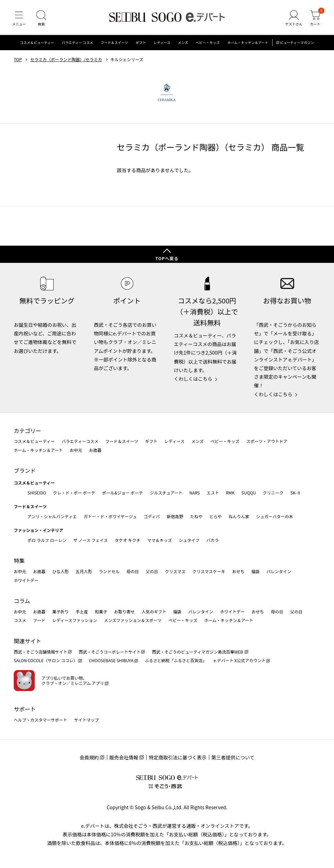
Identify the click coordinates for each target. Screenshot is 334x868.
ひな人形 (60, 571)
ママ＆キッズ (160, 540)
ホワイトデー (26, 580)
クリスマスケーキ (209, 571)
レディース (162, 43)
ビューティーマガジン (297, 43)
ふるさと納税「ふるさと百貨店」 (176, 660)
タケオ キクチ (128, 540)
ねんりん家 (239, 516)
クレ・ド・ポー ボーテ (74, 493)
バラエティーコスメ (80, 441)
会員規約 (89, 757)
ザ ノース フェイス (90, 540)
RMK (230, 493)
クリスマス (175, 571)
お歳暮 (95, 450)
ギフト (141, 43)
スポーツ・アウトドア (267, 441)
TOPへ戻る (167, 258)
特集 (19, 560)
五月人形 (84, 571)
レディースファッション (75, 620)
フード (39, 620)
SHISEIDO (37, 493)
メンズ (183, 43)
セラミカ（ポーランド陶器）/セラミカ (66, 59)
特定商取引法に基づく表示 (178, 757)
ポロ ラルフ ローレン (47, 540)
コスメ (20, 620)
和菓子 (101, 611)
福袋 (255, 571)
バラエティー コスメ (77, 43)
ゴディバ (152, 516)
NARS (195, 493)
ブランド (25, 471)
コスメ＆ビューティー (37, 43)
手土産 (82, 611)
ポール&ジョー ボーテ (123, 493)
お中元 (76, 450)
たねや (196, 516)
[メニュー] (19, 19)
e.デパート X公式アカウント (240, 660)
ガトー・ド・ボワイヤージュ (110, 516)
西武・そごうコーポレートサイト (110, 652)
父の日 (152, 571)
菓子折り (60, 611)
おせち (238, 571)
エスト (213, 493)
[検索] (41, 19)
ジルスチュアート (166, 493)
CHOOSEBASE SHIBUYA (111, 660)
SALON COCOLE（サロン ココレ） (46, 660)
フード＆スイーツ (114, 43)
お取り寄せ (124, 611)
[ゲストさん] (294, 19)
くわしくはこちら (193, 379)
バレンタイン (279, 571)
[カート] (315, 19)
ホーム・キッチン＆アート (248, 43)
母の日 (133, 571)
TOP (18, 59)
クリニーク (273, 493)
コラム (22, 601)
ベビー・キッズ (208, 43)
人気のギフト (154, 611)
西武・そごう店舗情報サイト (41, 652)
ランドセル (109, 571)
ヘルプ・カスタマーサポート (41, 720)
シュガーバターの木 (275, 516)
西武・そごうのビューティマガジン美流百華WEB (198, 652)
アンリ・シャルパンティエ (52, 516)
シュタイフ (189, 540)
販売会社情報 (124, 757)
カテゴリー (27, 431)
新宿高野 (175, 516)
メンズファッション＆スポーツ (133, 620)
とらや (215, 516)
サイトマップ (87, 720)
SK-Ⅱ (296, 493)
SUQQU (249, 493)
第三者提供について (233, 757)
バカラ (213, 540)
